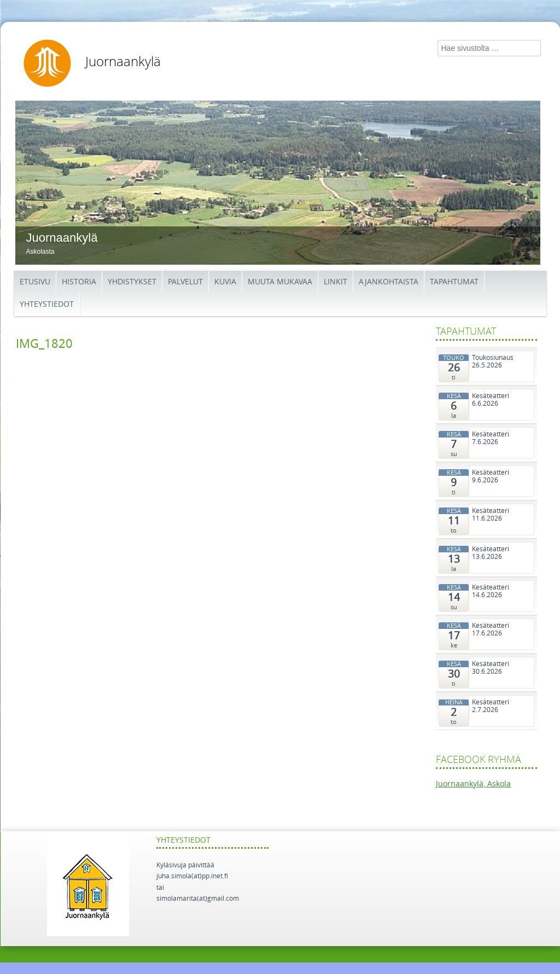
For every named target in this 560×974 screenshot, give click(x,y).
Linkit (336, 282)
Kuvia (225, 282)
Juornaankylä (123, 62)
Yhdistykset (132, 282)
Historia (79, 282)
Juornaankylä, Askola (473, 784)
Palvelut (185, 282)
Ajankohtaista (389, 282)
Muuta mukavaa (280, 282)
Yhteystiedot (47, 304)
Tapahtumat (454, 282)
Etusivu (35, 282)
